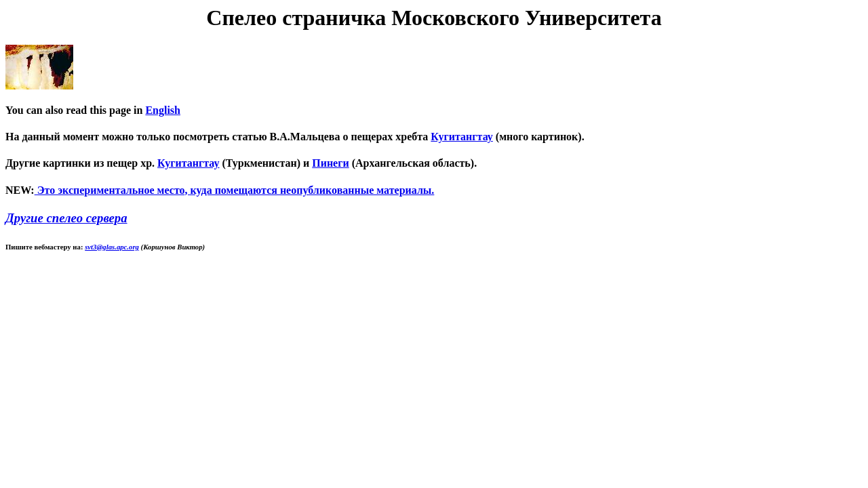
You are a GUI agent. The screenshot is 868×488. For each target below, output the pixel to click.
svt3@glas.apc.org (112, 247)
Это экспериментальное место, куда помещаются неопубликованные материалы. (235, 190)
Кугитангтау (461, 137)
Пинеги (330, 163)
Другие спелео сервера (66, 218)
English (163, 110)
